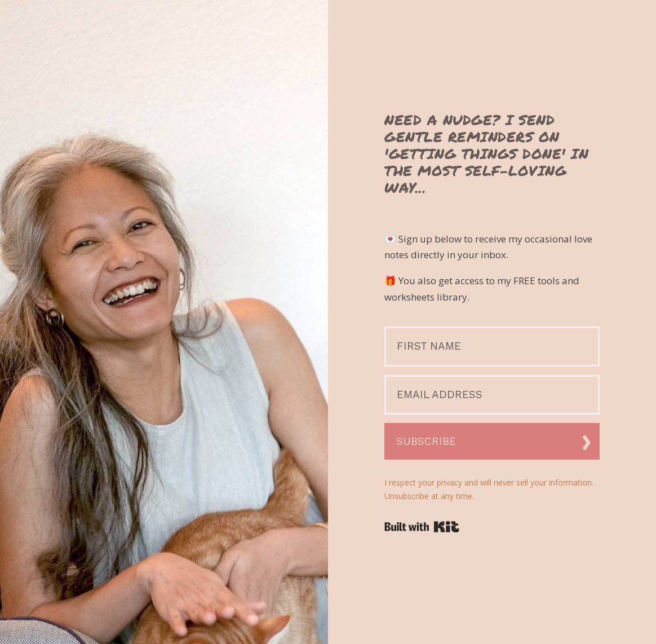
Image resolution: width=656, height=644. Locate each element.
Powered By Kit (422, 527)
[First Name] (492, 347)
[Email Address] (492, 395)
